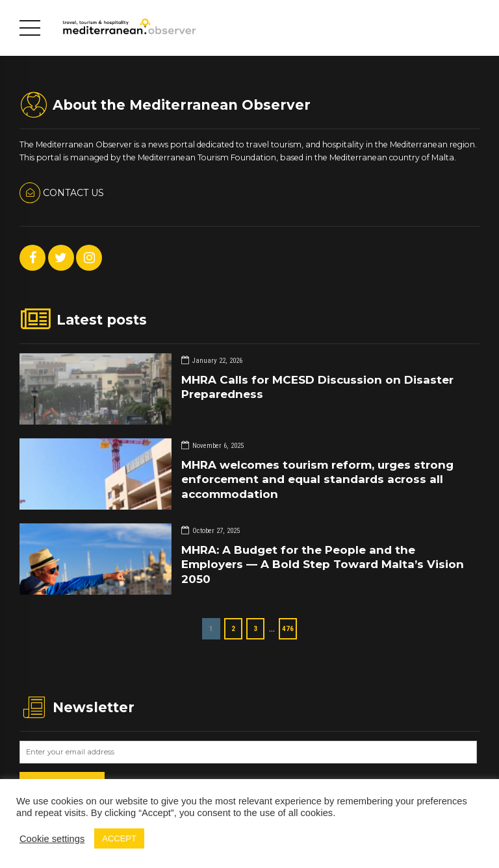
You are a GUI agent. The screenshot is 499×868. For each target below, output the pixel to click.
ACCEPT (119, 838)
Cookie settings (52, 839)
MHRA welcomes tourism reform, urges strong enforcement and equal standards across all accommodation (317, 479)
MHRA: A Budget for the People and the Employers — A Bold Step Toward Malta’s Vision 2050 (323, 564)
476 (288, 628)
